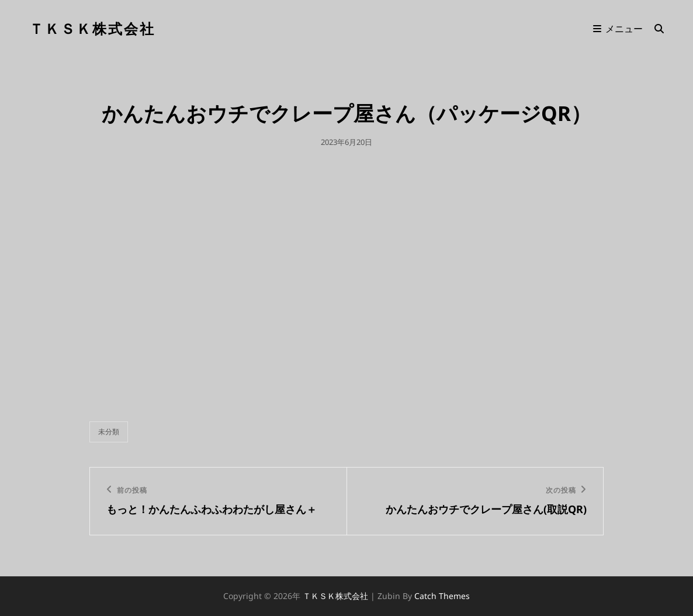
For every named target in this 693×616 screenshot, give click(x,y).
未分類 (109, 432)
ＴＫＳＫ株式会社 (92, 28)
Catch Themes (442, 596)
